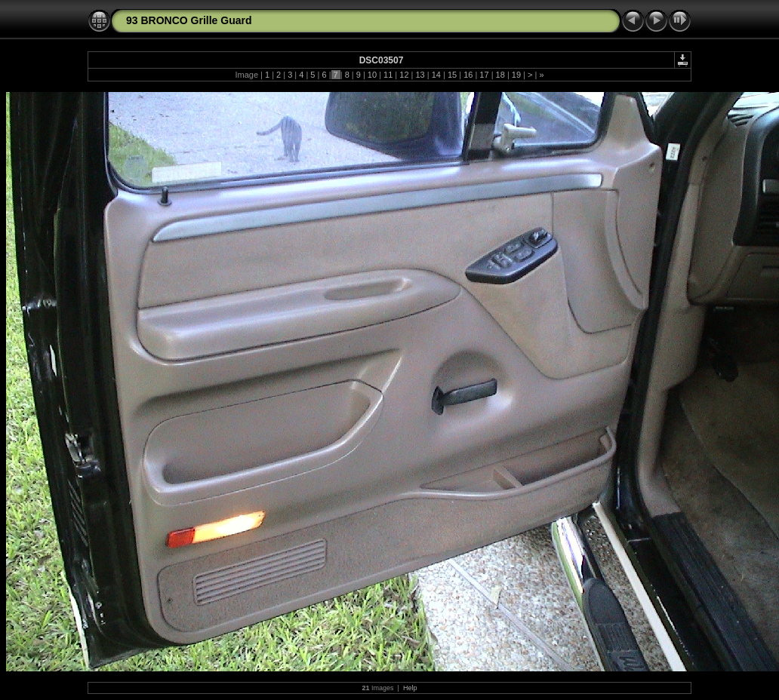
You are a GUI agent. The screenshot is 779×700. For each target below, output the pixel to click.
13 (420, 75)
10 (372, 75)
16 (468, 75)
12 (404, 75)
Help (410, 688)
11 (388, 75)
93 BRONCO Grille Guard (189, 20)
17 (484, 75)
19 (516, 75)
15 (452, 75)
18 (500, 75)
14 (436, 75)
